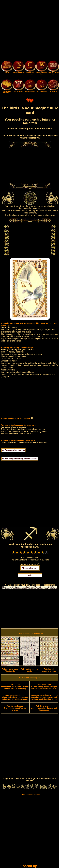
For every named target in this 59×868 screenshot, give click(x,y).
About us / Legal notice (30, 795)
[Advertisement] (29, 31)
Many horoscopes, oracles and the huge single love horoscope (44, 697)
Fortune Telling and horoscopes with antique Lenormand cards (44, 687)
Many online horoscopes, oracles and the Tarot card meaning (15, 687)
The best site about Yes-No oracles (15, 708)
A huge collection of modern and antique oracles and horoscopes (15, 697)
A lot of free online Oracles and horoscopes (44, 708)
